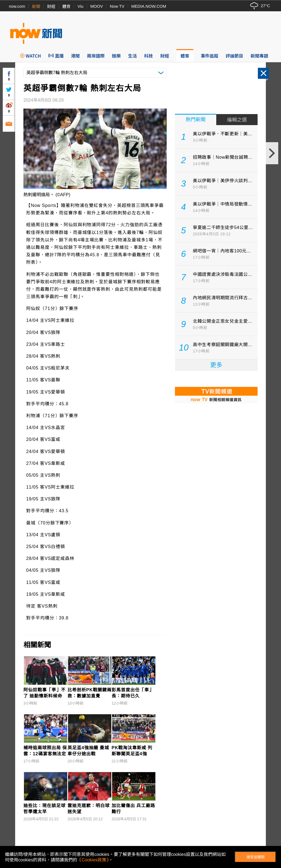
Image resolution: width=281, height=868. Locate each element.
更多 (216, 365)
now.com (17, 6)
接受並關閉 (256, 857)
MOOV (97, 6)
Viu (80, 6)
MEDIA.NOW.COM (149, 6)
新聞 (36, 6)
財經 (51, 6)
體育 (66, 6)
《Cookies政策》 (93, 860)
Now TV (117, 6)
